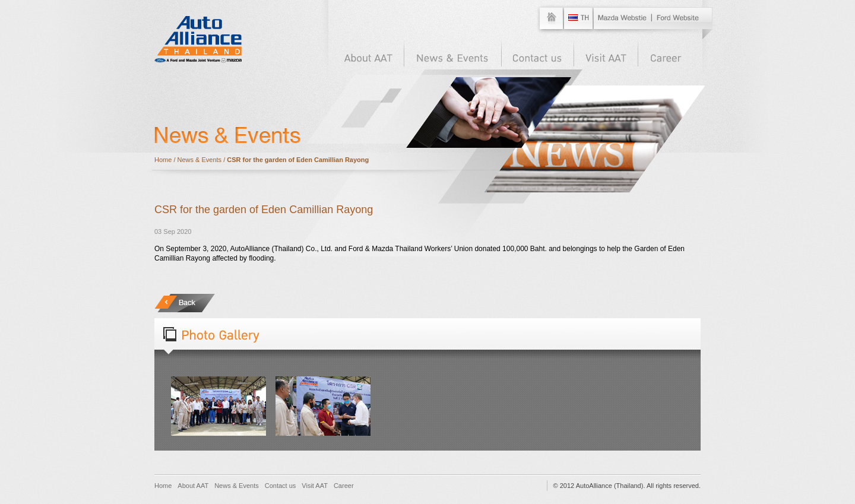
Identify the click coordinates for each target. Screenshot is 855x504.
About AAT (193, 486)
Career (344, 486)
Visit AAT (315, 486)
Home (163, 160)
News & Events (200, 160)
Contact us (281, 486)
